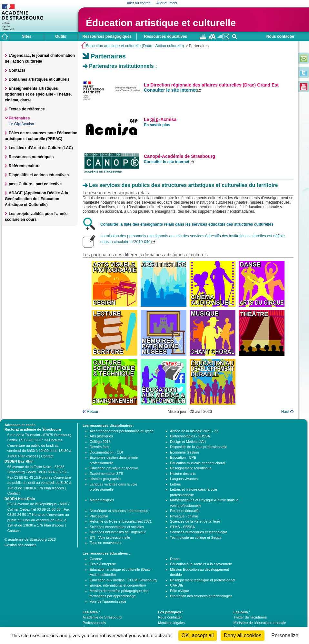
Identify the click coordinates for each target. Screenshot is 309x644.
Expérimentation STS (106, 474)
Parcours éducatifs (185, 511)
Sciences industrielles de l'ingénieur (118, 532)
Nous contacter (280, 36)
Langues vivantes (184, 479)
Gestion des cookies (20, 545)
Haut (285, 412)
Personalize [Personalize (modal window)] (285, 635)
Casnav (96, 559)
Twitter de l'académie (250, 617)
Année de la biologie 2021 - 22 (194, 431)
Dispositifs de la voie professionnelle (199, 447)
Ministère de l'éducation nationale (260, 623)
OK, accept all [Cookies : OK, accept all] (198, 635)
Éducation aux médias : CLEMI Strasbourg (123, 580)
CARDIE (177, 585)
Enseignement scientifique (191, 468)
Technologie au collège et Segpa (196, 537)
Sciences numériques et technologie (199, 532)
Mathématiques (102, 500)
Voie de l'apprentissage (108, 601)
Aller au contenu (140, 3)
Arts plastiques (101, 436)
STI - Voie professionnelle (110, 537)
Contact (47, 456)
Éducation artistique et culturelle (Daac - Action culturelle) (135, 46)
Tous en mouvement (106, 543)
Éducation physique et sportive (114, 468)
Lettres (175, 484)
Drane (175, 559)
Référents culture (25, 166)
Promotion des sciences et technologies (201, 596)
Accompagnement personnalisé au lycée (122, 431)
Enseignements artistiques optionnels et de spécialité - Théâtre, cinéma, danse (38, 94)
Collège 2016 (100, 442)
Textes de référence (27, 109)
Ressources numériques (31, 157)
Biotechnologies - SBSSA (190, 436)
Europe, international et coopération (118, 585)
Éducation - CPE (183, 457)
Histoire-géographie (105, 479)
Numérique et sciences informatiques (119, 511)
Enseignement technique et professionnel (203, 580)
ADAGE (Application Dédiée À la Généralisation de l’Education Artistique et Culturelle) (36, 199)
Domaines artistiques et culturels (39, 79)
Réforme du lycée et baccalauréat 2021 (121, 521)
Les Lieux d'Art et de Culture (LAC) (41, 148)
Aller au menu (167, 3)
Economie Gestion (184, 452)
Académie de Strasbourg (102, 617)
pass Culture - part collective (35, 184)
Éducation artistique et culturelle (161, 23)
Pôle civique (179, 591)
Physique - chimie (184, 516)
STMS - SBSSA (182, 527)
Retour (93, 412)
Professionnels (94, 623)
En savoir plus (157, 125)
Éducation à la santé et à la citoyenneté (201, 564)
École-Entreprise (103, 564)
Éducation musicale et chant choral (198, 463)
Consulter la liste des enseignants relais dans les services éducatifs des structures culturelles (187, 224)
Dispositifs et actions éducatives (39, 175)
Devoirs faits (100, 447)
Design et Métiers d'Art (188, 442)
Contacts (17, 70)
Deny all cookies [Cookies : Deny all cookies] (243, 635)
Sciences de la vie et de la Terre (195, 521)
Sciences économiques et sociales (117, 527)
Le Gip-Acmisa (21, 124)
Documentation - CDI (106, 452)
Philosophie (99, 516)
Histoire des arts (183, 474)
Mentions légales (171, 623)
